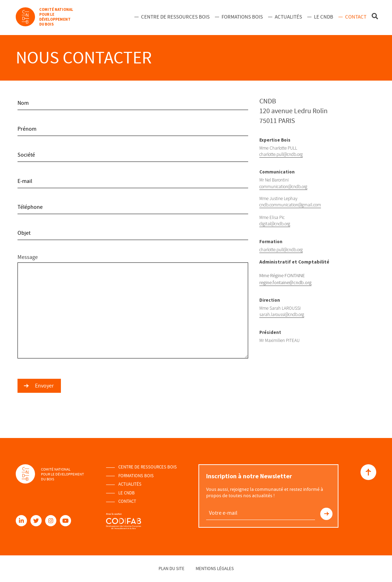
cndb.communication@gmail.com (290, 205)
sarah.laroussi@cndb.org (282, 314)
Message (133, 306)
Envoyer (44, 386)
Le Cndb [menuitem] (324, 17)
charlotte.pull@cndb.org (281, 154)
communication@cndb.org (283, 187)
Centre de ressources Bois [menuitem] (175, 17)
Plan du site (171, 569)
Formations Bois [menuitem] (242, 17)
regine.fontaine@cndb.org (285, 282)
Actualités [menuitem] (288, 17)
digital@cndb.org (275, 224)
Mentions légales (215, 569)
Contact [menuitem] (356, 17)
